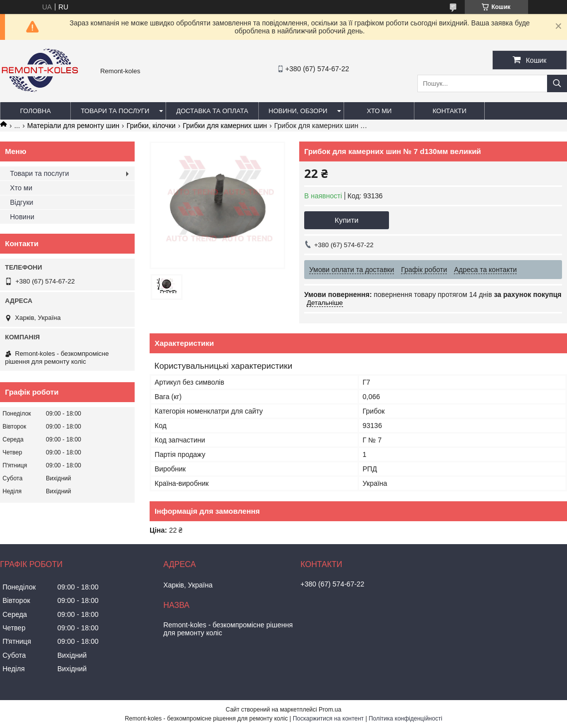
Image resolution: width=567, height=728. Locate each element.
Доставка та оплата (212, 111)
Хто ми (379, 111)
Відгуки (22, 202)
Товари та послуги (115, 111)
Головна (35, 111)
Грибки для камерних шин (225, 126)
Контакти (449, 111)
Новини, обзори (298, 111)
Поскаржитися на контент (328, 719)
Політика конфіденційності (405, 719)
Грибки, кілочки (151, 126)
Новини (22, 217)
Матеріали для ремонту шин (74, 126)
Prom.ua (330, 710)
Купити (347, 220)
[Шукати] (557, 83)
